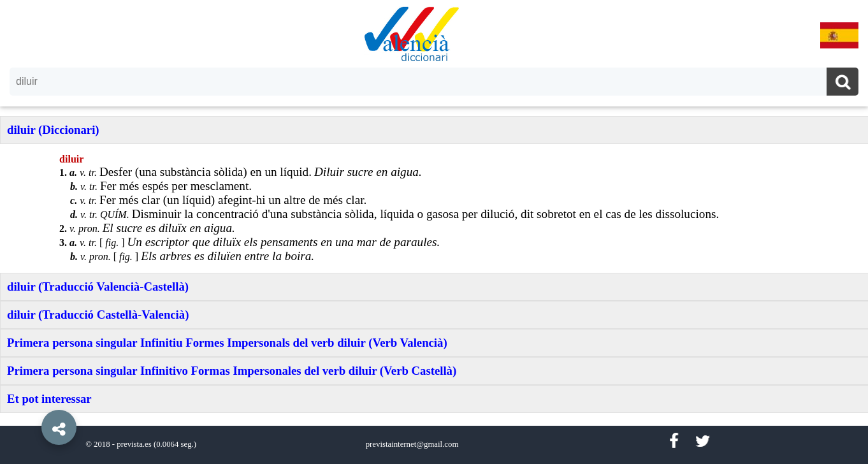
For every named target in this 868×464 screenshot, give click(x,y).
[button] (32, 398)
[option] (434, 232)
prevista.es (134, 444)
